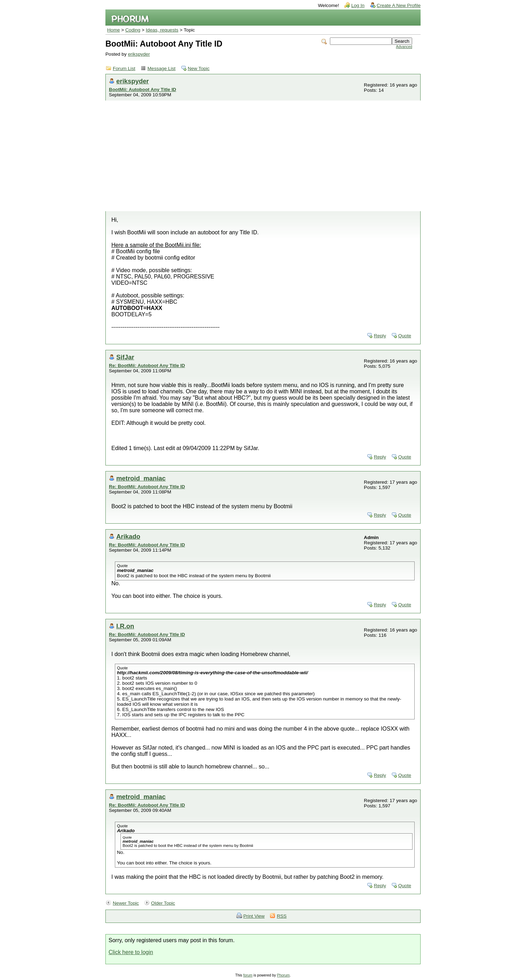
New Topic (199, 68)
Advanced (404, 47)
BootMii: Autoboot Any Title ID (143, 89)
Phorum (283, 975)
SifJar (125, 357)
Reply (380, 336)
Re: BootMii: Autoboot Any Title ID (147, 365)
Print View (254, 916)
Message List (161, 68)
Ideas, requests (162, 30)
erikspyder (139, 54)
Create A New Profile (399, 5)
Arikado (128, 536)
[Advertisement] (263, 159)
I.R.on (125, 626)
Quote (405, 336)
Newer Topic (126, 903)
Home (113, 30)
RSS (282, 916)
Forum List (124, 68)
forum (248, 975)
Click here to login (131, 952)
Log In (358, 5)
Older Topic (163, 903)
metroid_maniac (141, 478)
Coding (133, 30)
